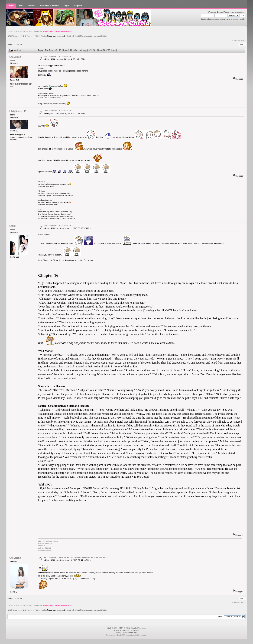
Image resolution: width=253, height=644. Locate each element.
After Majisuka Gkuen (50, 541)
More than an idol (44, 550)
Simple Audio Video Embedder (126, 630)
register (241, 12)
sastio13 (17, 57)
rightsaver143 (19, 111)
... (16, 44)
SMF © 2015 (124, 628)
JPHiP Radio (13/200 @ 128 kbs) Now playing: (40, 31)
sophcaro (60, 36)
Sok (14, 226)
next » (243, 41)
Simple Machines (138, 628)
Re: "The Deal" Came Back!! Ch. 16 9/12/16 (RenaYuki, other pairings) (76, 557)
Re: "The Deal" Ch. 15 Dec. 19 (57, 57)
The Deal (41, 546)
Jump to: (220, 617)
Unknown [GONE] (45, 548)
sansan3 (17, 558)
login (232, 12)
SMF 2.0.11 (112, 628)
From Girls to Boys (45, 543)
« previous (236, 41)
